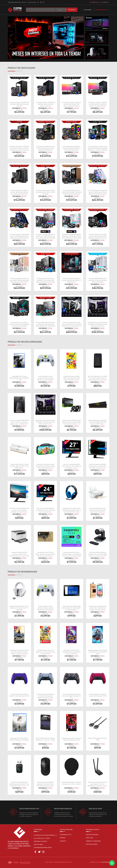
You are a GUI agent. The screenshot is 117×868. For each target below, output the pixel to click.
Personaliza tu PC (101, 10)
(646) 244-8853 (38, 844)
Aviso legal (90, 838)
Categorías (87, 10)
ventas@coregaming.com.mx (17, 2)
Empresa (63, 838)
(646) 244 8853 (32, 2)
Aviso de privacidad (92, 835)
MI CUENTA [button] (104, 2)
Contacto (63, 841)
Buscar (72, 10)
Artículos (94, 2)
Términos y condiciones (93, 841)
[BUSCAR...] (41, 10)
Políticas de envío (92, 844)
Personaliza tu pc (66, 835)
